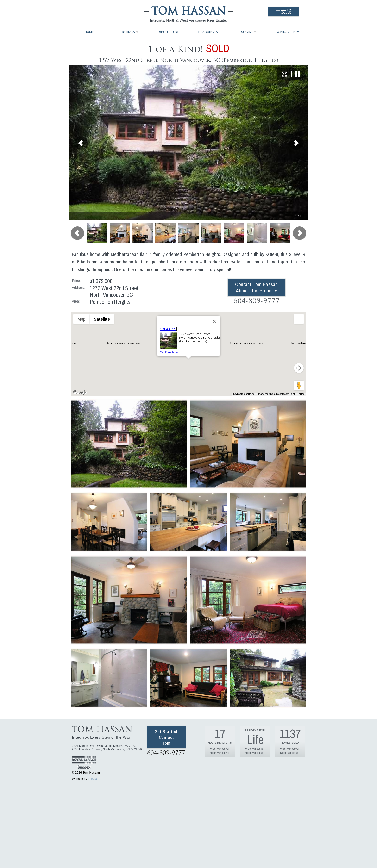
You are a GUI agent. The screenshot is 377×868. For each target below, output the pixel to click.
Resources (208, 32)
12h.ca (93, 779)
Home (89, 32)
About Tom (169, 32)
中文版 (283, 12)
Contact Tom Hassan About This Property (256, 287)
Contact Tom (287, 32)
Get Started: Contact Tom (167, 737)
